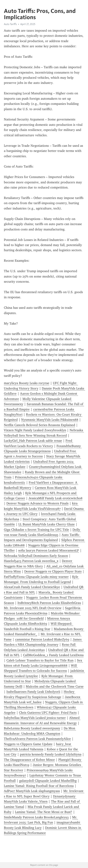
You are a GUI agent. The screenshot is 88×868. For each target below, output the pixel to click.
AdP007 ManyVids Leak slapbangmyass (32, 791)
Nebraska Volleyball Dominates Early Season (36, 556)
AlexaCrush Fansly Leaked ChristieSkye (32, 587)
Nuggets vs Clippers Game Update (28, 744)
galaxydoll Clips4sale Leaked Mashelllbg (48, 781)
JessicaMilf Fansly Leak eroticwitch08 (56, 498)
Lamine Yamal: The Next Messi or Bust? (44, 812)
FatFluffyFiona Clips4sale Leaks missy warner (36, 577)
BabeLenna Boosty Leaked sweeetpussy (32, 728)
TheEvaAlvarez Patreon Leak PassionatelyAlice (37, 739)
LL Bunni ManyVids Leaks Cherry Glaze (47, 524)
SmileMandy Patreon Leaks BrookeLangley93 (36, 817)
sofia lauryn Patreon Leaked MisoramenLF (49, 550)
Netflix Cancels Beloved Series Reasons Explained (39, 425)
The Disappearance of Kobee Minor (29, 760)
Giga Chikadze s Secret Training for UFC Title (36, 530)
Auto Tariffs (10, 24)
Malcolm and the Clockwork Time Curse (55, 686)
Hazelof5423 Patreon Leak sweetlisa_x (31, 561)
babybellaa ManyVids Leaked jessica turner (35, 718)
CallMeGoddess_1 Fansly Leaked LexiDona (53, 655)
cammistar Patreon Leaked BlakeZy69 (42, 639)
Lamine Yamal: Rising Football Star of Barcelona (39, 786)
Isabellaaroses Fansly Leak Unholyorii (33, 692)
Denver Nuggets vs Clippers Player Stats (53, 571)
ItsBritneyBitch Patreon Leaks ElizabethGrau (49, 603)
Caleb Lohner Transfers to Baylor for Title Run (40, 660)
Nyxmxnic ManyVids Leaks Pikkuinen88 (50, 420)
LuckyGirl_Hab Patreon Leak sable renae (33, 441)
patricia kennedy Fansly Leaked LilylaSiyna (51, 754)
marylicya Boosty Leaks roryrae (27, 383)
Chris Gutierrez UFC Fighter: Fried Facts (48, 713)
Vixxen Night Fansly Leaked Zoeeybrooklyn (35, 430)
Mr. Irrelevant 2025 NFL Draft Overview (33, 608)
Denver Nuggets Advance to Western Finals (37, 503)
